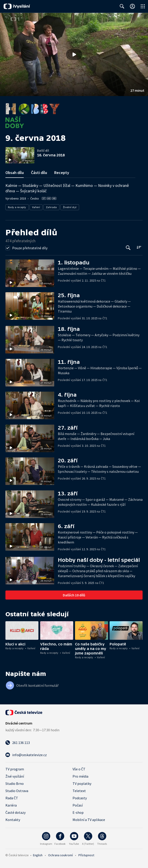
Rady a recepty (17, 207)
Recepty (62, 173)
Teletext (79, 791)
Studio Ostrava (17, 791)
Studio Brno (15, 783)
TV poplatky (82, 783)
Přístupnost (86, 855)
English (38, 855)
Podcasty (80, 798)
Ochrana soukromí (60, 855)
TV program (15, 769)
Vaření (36, 207)
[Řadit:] (139, 247)
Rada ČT (12, 798)
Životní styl (70, 207)
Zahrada (51, 207)
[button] (74, 54)
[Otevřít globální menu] (143, 6)
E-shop (78, 812)
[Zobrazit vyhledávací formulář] (122, 6)
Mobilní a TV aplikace (89, 820)
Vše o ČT (79, 769)
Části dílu (39, 173)
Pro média (80, 776)
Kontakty (13, 820)
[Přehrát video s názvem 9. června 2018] (74, 54)
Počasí (78, 805)
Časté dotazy (15, 812)
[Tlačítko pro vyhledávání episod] (128, 248)
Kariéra (11, 805)
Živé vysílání (15, 776)
